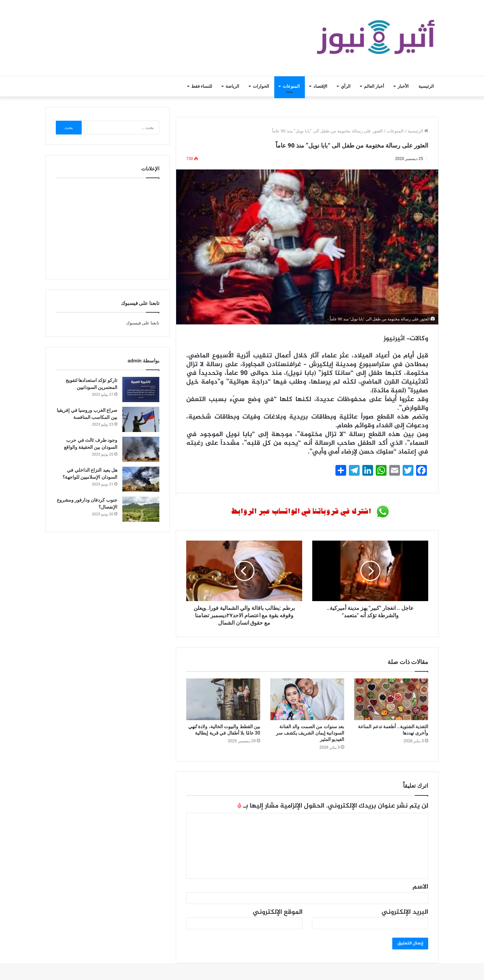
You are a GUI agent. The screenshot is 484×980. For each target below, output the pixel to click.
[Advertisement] (108, 227)
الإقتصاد (320, 86)
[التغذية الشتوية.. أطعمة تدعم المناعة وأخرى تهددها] (391, 699)
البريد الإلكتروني (405, 912)
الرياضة (232, 86)
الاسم (420, 887)
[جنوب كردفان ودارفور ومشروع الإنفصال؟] (141, 509)
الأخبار (403, 86)
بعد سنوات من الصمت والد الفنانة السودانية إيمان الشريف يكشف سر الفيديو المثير (310, 733)
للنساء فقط (202, 86)
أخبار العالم (374, 86)
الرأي (346, 86)
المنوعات (291, 86)
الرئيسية (426, 86)
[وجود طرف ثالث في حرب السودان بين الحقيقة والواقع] (141, 449)
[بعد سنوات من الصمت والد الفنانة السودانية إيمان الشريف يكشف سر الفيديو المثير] (307, 699)
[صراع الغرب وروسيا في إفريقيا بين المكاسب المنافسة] (141, 419)
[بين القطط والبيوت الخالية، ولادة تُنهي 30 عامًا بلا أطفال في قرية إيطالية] (223, 699)
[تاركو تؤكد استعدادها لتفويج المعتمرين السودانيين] (141, 389)
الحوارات (261, 86)
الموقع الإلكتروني (278, 912)
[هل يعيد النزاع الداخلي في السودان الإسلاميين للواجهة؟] (141, 479)
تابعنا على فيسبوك (143, 323)
